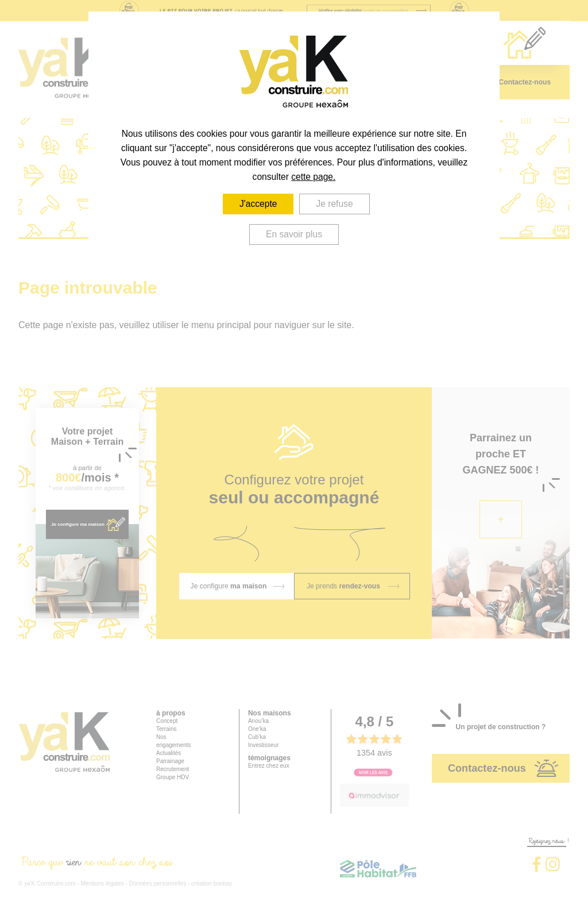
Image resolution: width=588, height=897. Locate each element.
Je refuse (335, 204)
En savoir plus (294, 234)
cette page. (313, 177)
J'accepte (259, 204)
